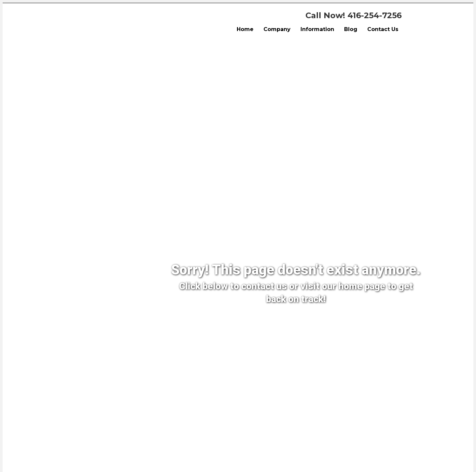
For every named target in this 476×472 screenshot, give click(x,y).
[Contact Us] (258, 321)
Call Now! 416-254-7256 (354, 15)
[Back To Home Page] (322, 321)
